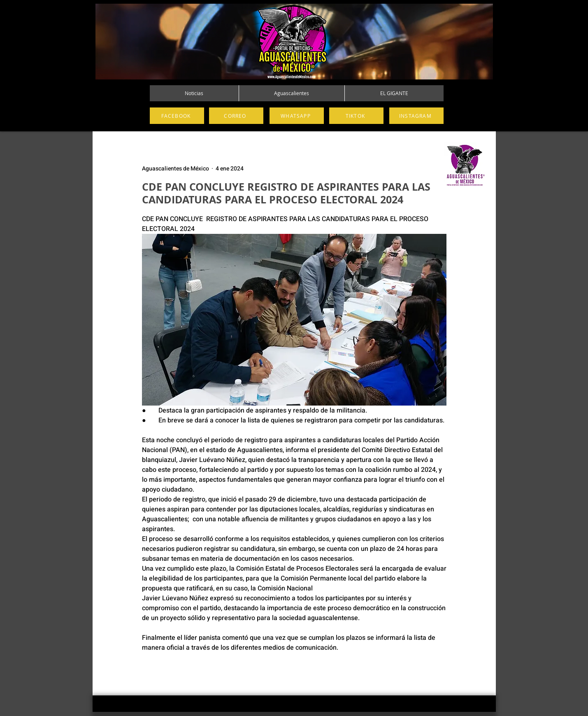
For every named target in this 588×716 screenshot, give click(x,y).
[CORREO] (236, 116)
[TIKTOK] (356, 116)
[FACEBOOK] (177, 116)
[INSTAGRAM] (416, 116)
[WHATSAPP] (297, 116)
